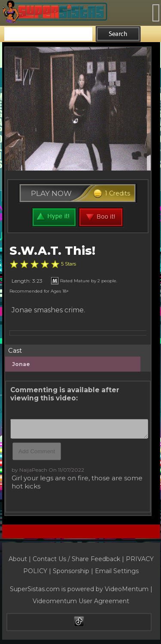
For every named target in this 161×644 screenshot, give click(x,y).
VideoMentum (127, 589)
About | (21, 559)
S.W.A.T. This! (52, 251)
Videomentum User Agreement (81, 601)
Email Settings (117, 571)
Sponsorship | (74, 571)
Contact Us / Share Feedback (76, 559)
